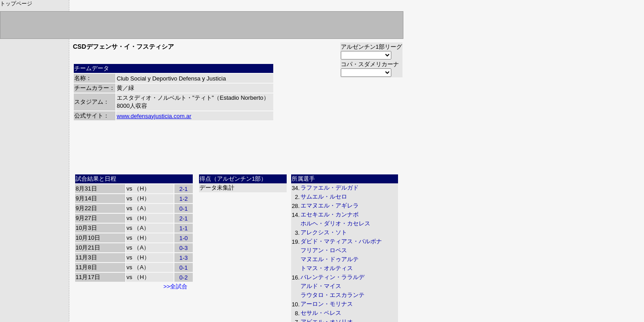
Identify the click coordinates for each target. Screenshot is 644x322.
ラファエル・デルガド (330, 188)
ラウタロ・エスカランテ (333, 295)
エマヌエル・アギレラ (330, 205)
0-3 (184, 248)
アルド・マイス (321, 286)
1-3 (184, 258)
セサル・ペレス (321, 313)
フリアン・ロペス (324, 250)
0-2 (184, 278)
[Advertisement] (238, 151)
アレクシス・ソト (324, 232)
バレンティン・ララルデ (333, 277)
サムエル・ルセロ (324, 197)
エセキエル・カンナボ (330, 214)
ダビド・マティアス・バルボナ (341, 241)
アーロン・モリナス (327, 304)
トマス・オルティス (327, 268)
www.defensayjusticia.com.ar (154, 116)
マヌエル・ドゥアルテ (330, 259)
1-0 (184, 238)
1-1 (184, 228)
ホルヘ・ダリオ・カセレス (335, 223)
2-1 (184, 189)
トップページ (16, 4)
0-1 (184, 209)
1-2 (184, 199)
